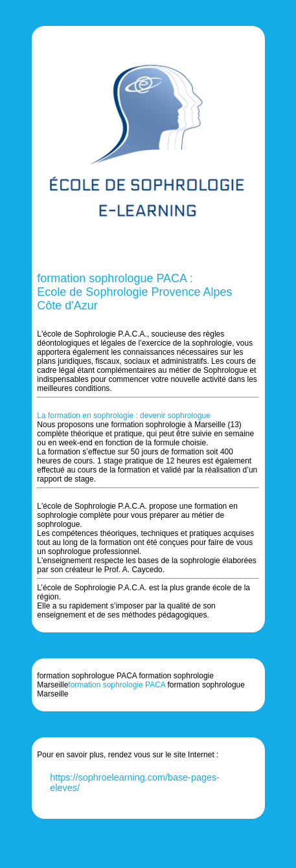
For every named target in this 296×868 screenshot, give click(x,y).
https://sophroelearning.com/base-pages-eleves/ (135, 783)
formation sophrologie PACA (117, 685)
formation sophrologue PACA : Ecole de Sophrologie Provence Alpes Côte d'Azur (134, 292)
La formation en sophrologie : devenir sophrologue (124, 416)
